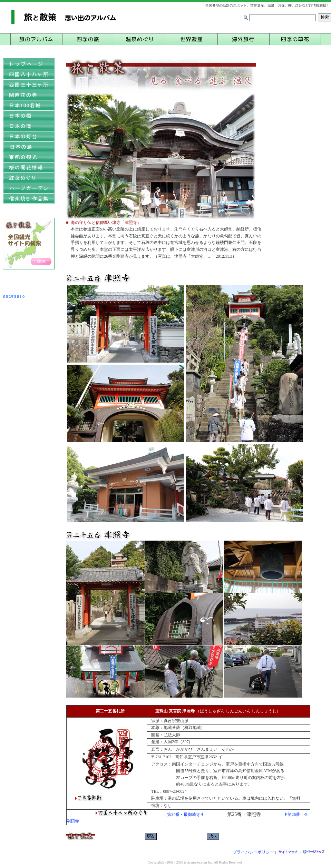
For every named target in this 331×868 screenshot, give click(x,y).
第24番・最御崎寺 (184, 815)
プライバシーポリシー (253, 852)
